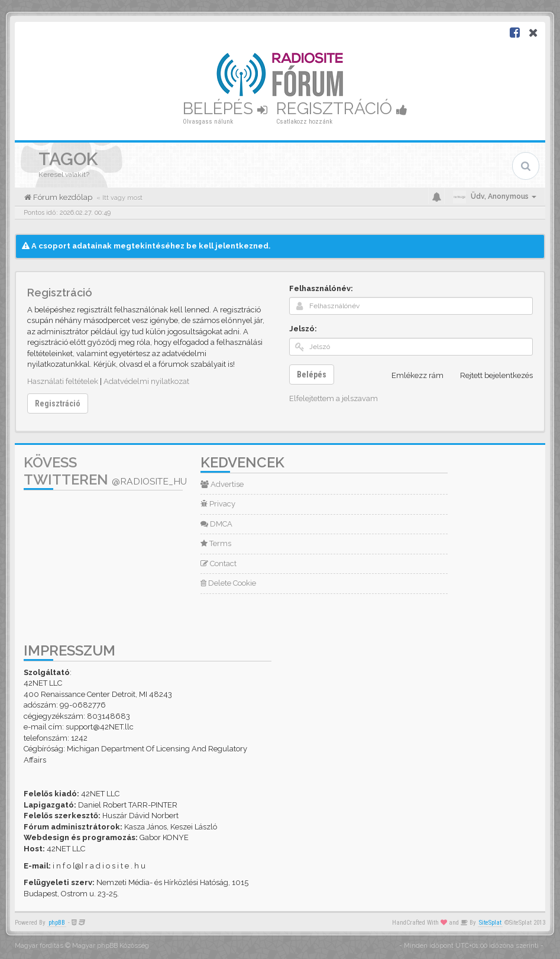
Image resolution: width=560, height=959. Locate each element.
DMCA (216, 524)
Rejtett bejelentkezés (490, 376)
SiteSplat (490, 923)
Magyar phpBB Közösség (111, 946)
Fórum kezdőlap (62, 197)
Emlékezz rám (411, 376)
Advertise (222, 484)
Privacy (218, 504)
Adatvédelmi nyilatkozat (146, 381)
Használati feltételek (63, 381)
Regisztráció (342, 109)
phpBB (57, 923)
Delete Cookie (228, 583)
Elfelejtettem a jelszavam (334, 398)
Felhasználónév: (321, 288)
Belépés (225, 109)
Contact (219, 564)
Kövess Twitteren (105, 471)
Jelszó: (303, 329)
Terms (216, 543)
